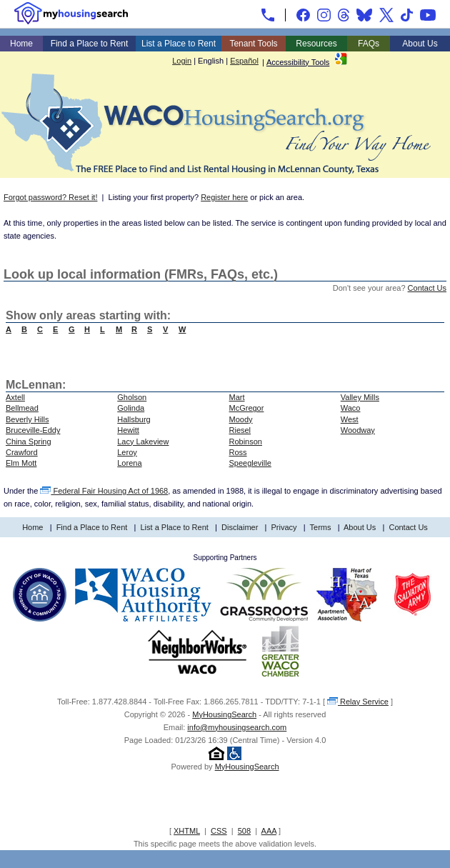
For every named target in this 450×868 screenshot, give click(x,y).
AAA (269, 831)
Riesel (240, 430)
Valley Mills (360, 397)
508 (244, 831)
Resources (316, 44)
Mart (237, 397)
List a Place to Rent (179, 44)
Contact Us (427, 288)
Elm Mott (21, 463)
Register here (224, 197)
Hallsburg (134, 419)
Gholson (132, 397)
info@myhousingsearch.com (237, 727)
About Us (420, 44)
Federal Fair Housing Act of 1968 (104, 491)
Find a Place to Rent (90, 44)
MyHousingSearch (224, 714)
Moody (241, 419)
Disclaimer (240, 527)
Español (244, 61)
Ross (238, 452)
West (350, 419)
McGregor (247, 408)
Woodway (358, 430)
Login (182, 61)
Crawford (22, 452)
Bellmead (22, 408)
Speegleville (250, 463)
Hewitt (128, 430)
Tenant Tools (253, 44)
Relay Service (358, 702)
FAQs (369, 44)
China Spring (29, 442)
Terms (321, 527)
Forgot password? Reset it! (50, 197)
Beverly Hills (27, 419)
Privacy (284, 527)
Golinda (131, 408)
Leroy (127, 452)
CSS (219, 831)
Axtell (15, 397)
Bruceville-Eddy (33, 430)
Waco (351, 408)
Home (21, 44)
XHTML (187, 831)
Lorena (129, 463)
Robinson (246, 442)
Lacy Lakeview (143, 442)
